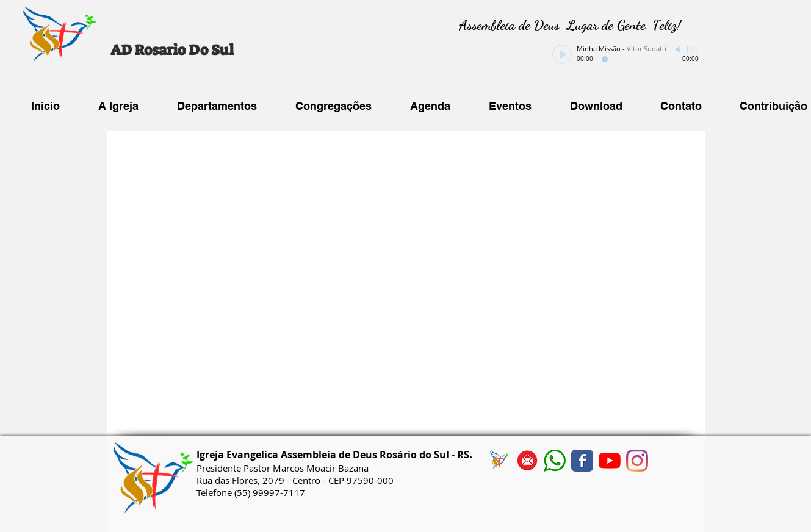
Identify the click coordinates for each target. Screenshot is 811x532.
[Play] (562, 54)
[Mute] (679, 49)
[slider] (693, 49)
